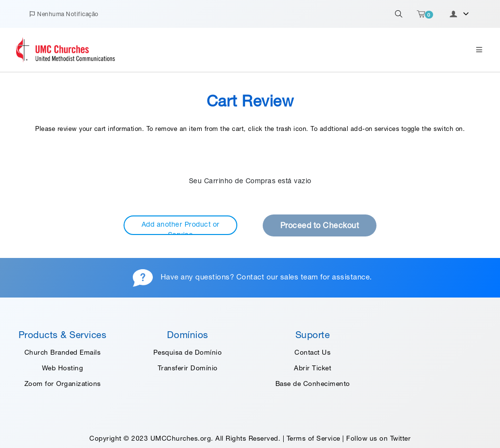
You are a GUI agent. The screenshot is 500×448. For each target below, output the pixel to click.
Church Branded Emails (63, 352)
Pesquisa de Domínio (188, 352)
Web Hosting (63, 368)
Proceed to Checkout (320, 225)
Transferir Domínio (188, 368)
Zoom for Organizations (63, 384)
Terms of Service (313, 438)
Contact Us (312, 352)
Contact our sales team (277, 277)
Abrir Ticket (312, 368)
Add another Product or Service (181, 228)
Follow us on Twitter (378, 438)
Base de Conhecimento (313, 384)
